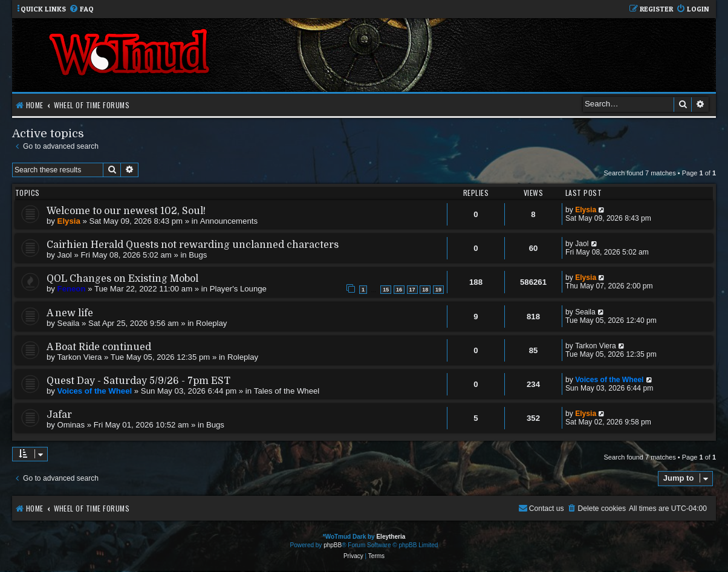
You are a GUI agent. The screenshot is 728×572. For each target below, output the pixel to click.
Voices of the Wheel (95, 391)
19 (438, 290)
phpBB (333, 545)
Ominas (71, 425)
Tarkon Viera (80, 357)
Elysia (69, 221)
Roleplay (211, 323)
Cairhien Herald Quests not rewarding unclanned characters (193, 245)
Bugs (198, 255)
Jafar (59, 415)
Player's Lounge (238, 289)
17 (412, 290)
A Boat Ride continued (99, 347)
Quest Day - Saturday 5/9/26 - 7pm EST (138, 381)
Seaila (69, 323)
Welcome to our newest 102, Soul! (126, 211)
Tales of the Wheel (287, 391)
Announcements (229, 221)
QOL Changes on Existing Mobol (122, 279)
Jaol (65, 255)
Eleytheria (391, 537)
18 (425, 290)
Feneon (72, 289)
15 (386, 290)
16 (399, 290)
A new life (70, 313)
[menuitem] (81, 9)
